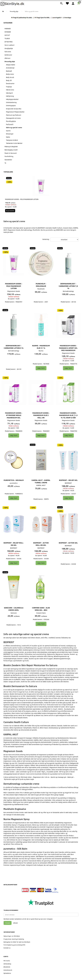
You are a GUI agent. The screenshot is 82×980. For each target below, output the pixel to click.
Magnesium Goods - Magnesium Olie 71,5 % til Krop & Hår (68, 415)
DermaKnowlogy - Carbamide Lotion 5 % (14, 347)
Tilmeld (8, 923)
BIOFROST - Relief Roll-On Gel (14, 544)
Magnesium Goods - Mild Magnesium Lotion (22, 199)
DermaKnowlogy (68, 291)
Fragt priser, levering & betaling (14, 939)
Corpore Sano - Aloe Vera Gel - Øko (41, 609)
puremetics (14, 483)
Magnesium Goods (14, 291)
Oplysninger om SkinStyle (12, 936)
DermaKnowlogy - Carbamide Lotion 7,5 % (68, 286)
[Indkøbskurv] (79, 3)
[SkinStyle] (12, 4)
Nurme (41, 351)
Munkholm (41, 289)
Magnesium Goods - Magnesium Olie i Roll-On (41, 415)
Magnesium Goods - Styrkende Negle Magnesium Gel (14, 415)
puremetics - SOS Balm (14, 480)
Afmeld (15, 923)
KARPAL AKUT (41, 485)
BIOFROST (68, 483)
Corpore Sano (41, 613)
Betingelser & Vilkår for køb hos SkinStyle (17, 942)
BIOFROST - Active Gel (68, 543)
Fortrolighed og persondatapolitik (14, 945)
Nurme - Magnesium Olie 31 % (41, 347)
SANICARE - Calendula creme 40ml (14, 609)
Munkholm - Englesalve (41, 285)
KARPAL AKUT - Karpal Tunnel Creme (41, 481)
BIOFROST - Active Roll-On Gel (41, 544)
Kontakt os (7, 948)
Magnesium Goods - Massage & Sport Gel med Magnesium (68, 348)
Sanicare (14, 613)
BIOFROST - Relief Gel (68, 480)
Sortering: (46, 239)
